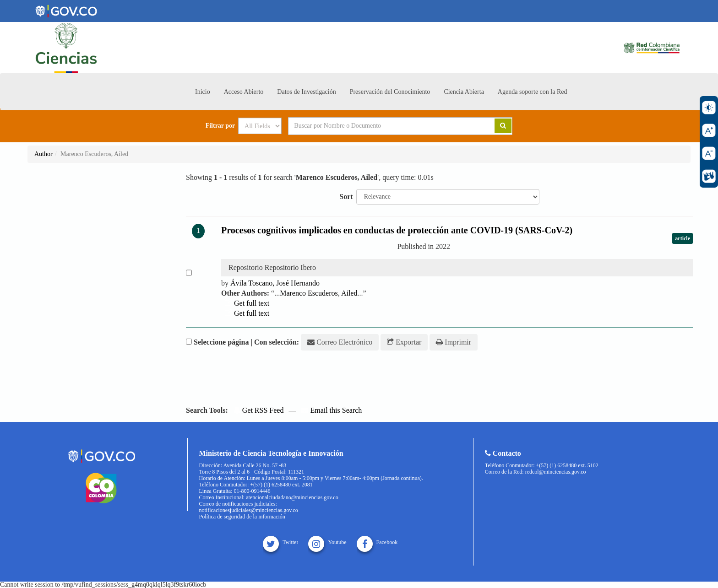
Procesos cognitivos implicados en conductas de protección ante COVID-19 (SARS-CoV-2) (397, 230)
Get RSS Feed (258, 410)
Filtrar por (220, 126)
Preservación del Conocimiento (390, 92)
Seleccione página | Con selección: (246, 342)
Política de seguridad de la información (242, 517)
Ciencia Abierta (464, 92)
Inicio (203, 92)
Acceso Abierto (244, 92)
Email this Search (331, 410)
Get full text (247, 303)
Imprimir (454, 342)
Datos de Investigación (306, 92)
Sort (346, 197)
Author (44, 154)
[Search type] (260, 126)
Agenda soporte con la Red (533, 92)
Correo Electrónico (340, 342)
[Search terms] (380, 126)
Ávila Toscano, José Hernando (275, 283)
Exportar (404, 342)
